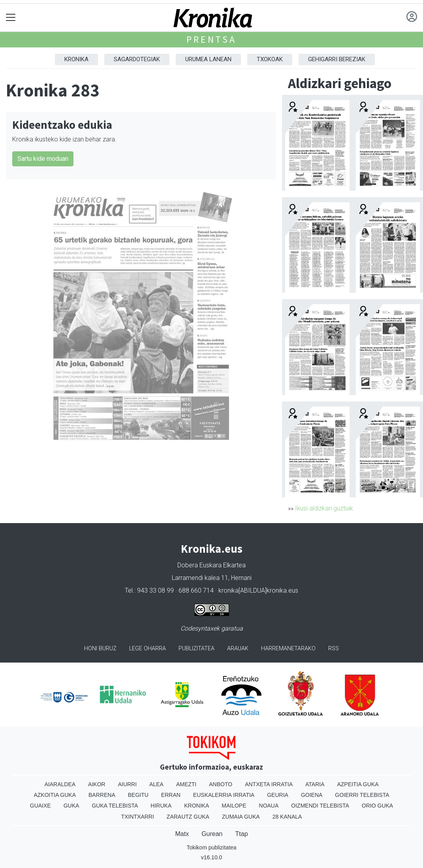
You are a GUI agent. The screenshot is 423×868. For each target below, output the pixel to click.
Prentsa (211, 39)
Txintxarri (138, 817)
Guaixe (40, 806)
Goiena (312, 795)
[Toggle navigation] (11, 18)
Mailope (234, 806)
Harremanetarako (288, 649)
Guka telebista (115, 806)
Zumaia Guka (241, 817)
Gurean (212, 834)
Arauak (238, 649)
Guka (71, 806)
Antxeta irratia (269, 784)
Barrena (102, 795)
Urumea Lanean (208, 59)
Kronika (76, 59)
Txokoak (270, 59)
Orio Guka (377, 806)
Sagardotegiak (137, 59)
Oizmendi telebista (320, 806)
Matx (182, 834)
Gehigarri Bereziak (337, 59)
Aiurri (127, 784)
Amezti (186, 784)
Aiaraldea (60, 784)
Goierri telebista (362, 795)
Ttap (242, 834)
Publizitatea (196, 649)
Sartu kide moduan (43, 159)
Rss (334, 649)
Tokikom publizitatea (211, 847)
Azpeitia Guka (358, 784)
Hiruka (161, 806)
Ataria (315, 784)
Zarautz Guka (188, 817)
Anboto (221, 784)
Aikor (97, 784)
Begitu (138, 795)
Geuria (278, 795)
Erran (171, 795)
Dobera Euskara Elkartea (211, 565)
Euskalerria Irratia (224, 795)
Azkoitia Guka (55, 795)
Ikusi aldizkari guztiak (324, 508)
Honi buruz (100, 649)
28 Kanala (287, 817)
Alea (156, 784)
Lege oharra (148, 649)
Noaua (269, 806)
